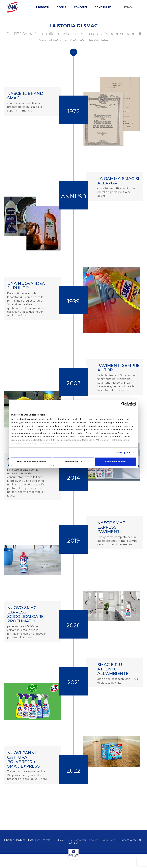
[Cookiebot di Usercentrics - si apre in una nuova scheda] (123, 404)
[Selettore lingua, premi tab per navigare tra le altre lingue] (130, 7)
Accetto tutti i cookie (116, 462)
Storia (62, 7)
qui (45, 433)
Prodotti (42, 7)
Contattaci (80, 840)
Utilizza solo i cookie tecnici (31, 462)
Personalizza (74, 462)
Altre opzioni (124, 452)
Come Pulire (103, 7)
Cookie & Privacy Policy (102, 840)
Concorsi (80, 7)
